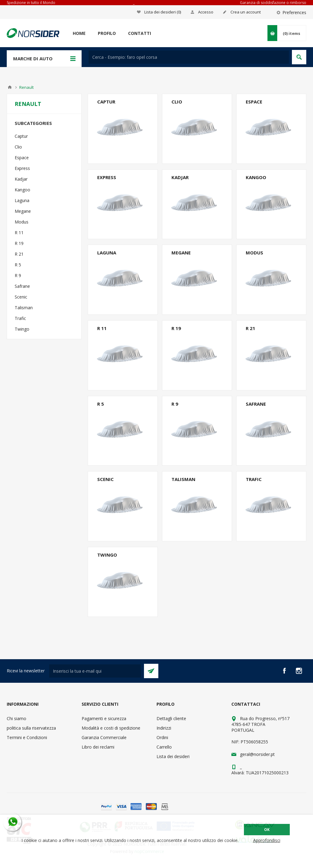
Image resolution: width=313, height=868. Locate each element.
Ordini (162, 737)
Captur (106, 102)
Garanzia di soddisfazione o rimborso (273, 3)
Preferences (294, 12)
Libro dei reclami (98, 747)
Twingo (107, 555)
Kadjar (180, 177)
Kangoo (256, 177)
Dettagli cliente (171, 718)
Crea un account (246, 12)
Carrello (164, 747)
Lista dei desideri (173, 756)
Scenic (105, 479)
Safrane (256, 404)
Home (79, 33)
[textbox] (189, 57)
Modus (254, 253)
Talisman (183, 479)
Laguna (107, 253)
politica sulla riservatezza (31, 728)
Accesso (206, 12)
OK (267, 830)
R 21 (250, 328)
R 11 (102, 328)
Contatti (140, 33)
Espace (254, 102)
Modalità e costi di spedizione (111, 728)
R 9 (175, 404)
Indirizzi (164, 728)
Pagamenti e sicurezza (104, 718)
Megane (181, 253)
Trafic (254, 479)
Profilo (107, 33)
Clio (177, 102)
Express (107, 177)
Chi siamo (17, 718)
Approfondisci (267, 840)
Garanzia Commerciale (104, 737)
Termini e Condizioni (27, 737)
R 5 (101, 404)
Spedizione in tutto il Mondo (31, 3)
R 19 (176, 328)
